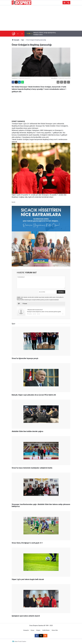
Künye (33, 630)
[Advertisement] (41, 18)
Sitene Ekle (55, 630)
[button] (62, 82)
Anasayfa (15, 40)
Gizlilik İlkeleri (46, 630)
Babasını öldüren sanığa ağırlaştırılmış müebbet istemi (45, 34)
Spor (23, 40)
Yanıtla (30, 314)
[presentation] (18, 34)
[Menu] (64, 3)
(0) (35, 314)
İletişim (38, 630)
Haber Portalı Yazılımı (20, 641)
